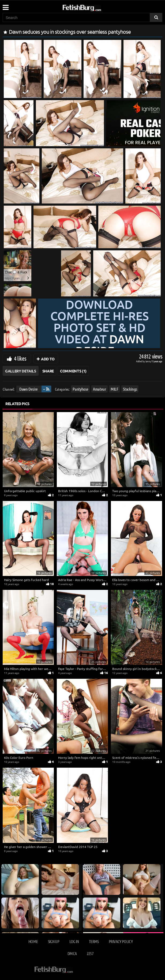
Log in (74, 941)
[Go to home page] (92, 7)
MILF (115, 389)
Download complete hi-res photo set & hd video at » (100, 327)
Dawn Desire (29, 389)
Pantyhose (80, 389)
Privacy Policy (121, 941)
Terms (94, 941)
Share (48, 371)
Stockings (130, 389)
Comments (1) (73, 371)
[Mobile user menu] (5, 6)
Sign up (54, 941)
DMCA (72, 953)
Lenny (149, 361)
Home (33, 941)
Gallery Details (21, 371)
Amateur (100, 389)
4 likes (20, 358)
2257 (90, 953)
